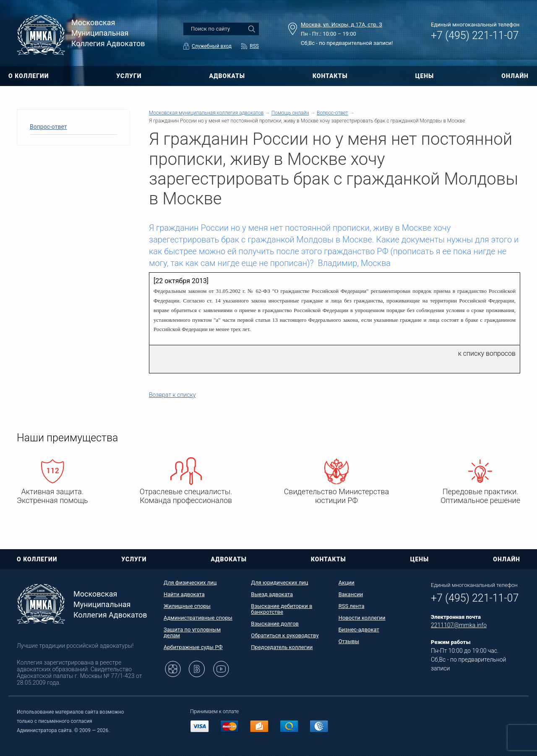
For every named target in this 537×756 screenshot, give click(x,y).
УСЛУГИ (129, 76)
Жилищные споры (187, 606)
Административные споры (198, 618)
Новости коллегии (362, 618)
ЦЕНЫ (425, 76)
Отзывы (349, 641)
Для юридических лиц (279, 583)
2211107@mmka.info (459, 625)
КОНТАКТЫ (330, 76)
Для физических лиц (190, 583)
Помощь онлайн (290, 113)
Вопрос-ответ (48, 127)
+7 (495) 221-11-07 (475, 35)
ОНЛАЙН (515, 76)
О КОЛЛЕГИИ (29, 76)
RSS (254, 46)
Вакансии (351, 594)
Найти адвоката (184, 594)
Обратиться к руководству (285, 635)
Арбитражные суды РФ (193, 647)
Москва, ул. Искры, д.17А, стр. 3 (341, 25)
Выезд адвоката (272, 594)
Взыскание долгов (275, 624)
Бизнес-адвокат (359, 630)
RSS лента (352, 606)
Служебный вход (212, 46)
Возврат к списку (172, 395)
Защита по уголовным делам (192, 632)
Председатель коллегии (282, 647)
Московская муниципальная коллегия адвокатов (206, 113)
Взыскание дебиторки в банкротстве (282, 609)
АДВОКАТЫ (227, 76)
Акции (347, 583)
